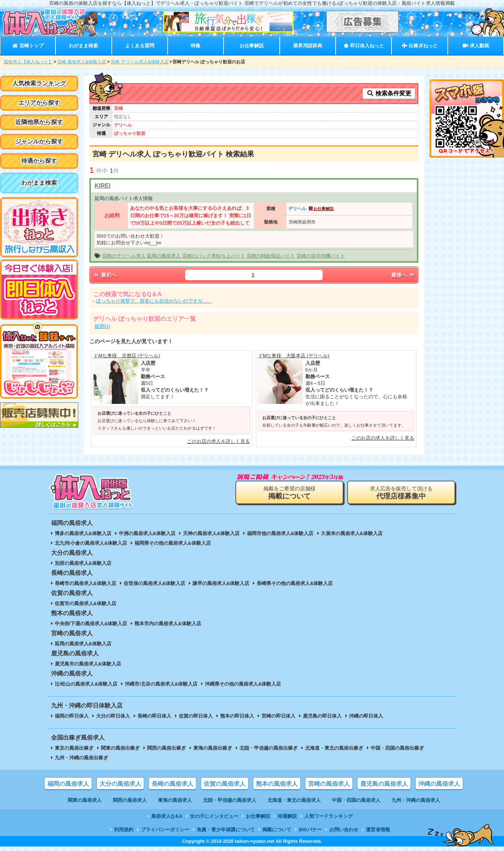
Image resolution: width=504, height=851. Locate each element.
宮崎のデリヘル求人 (124, 256)
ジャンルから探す (39, 141)
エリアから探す (39, 103)
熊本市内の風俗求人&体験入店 (168, 624)
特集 (196, 46)
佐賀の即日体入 (196, 716)
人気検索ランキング (39, 83)
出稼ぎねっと (420, 46)
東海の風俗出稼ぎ (213, 748)
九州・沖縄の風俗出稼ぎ (81, 758)
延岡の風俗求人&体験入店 (83, 644)
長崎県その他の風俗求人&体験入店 (295, 583)
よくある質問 (140, 46)
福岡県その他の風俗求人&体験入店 (172, 543)
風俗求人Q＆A (167, 816)
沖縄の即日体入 (366, 716)
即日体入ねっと (364, 46)
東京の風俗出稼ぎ (74, 748)
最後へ (403, 275)
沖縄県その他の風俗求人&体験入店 (243, 684)
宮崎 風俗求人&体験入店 (82, 62)
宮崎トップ (28, 46)
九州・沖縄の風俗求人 (416, 800)
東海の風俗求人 (175, 800)
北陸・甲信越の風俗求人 (230, 800)
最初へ (105, 275)
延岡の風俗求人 (164, 256)
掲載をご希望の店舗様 (289, 493)
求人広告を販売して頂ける (401, 493)
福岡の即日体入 (72, 716)
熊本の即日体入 (237, 716)
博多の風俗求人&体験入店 (83, 533)
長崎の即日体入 (154, 716)
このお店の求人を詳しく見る (218, 441)
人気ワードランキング (329, 816)
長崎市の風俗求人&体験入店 (85, 583)
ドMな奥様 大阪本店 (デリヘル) (294, 356)
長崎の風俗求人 (172, 784)
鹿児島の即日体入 (322, 716)
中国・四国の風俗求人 (356, 800)
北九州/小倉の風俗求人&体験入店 (91, 543)
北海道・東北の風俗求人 (294, 800)
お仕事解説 (252, 46)
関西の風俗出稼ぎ (167, 748)
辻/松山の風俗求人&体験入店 (86, 684)
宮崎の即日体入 (278, 716)
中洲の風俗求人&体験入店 (147, 533)
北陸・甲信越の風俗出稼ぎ (269, 748)
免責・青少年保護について (226, 830)
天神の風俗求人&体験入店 (211, 533)
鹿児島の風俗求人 (384, 784)
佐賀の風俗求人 (225, 784)
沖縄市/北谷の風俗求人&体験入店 (161, 684)
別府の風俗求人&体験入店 (83, 563)
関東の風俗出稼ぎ (120, 748)
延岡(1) (102, 326)
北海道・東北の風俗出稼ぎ (334, 748)
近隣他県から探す (39, 122)
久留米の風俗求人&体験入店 (352, 533)
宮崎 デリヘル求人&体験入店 (140, 62)
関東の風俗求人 (85, 800)
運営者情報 (378, 830)
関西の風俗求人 (130, 800)
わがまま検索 (83, 46)
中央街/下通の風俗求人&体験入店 (91, 624)
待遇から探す (39, 161)
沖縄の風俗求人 (439, 784)
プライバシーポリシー (165, 830)
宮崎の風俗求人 (329, 784)
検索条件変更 (389, 93)
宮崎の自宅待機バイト (321, 256)
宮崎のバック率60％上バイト (214, 256)
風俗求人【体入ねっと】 (28, 62)
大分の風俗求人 (120, 784)
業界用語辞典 (308, 46)
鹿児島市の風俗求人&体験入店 (88, 664)
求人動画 (476, 46)
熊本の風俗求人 (277, 784)
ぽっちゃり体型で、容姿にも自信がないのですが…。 (154, 301)
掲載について (277, 830)
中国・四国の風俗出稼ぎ (397, 748)
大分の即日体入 (113, 716)
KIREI (103, 186)
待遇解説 (287, 816)
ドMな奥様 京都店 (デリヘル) (127, 356)
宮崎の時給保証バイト (271, 256)
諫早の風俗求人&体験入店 (221, 583)
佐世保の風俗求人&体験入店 (154, 583)
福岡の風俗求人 (68, 784)
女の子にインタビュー (214, 816)
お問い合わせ (344, 830)
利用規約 (124, 830)
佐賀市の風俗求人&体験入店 (85, 603)
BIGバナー (310, 830)
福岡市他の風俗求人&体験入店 (280, 533)
